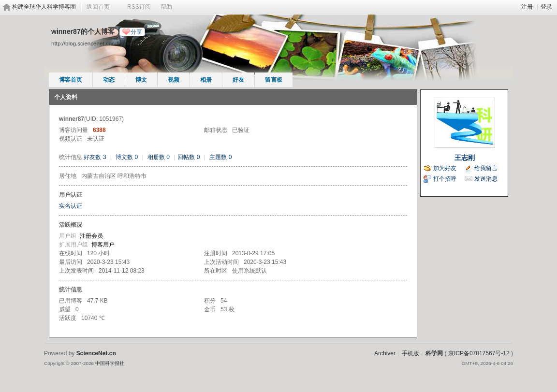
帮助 (166, 7)
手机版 (410, 353)
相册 (206, 80)
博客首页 (71, 80)
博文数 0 (127, 157)
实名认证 (71, 206)
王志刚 (465, 158)
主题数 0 (220, 157)
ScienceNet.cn (96, 353)
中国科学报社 (110, 363)
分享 (136, 32)
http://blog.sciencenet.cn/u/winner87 (96, 43)
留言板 (274, 80)
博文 (141, 80)
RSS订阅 (139, 7)
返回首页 (98, 7)
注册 (527, 7)
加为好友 (445, 168)
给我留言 (486, 168)
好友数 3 (95, 157)
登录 (546, 7)
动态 (109, 80)
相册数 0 (159, 157)
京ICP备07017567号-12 (479, 353)
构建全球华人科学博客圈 (44, 7)
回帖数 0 (189, 157)
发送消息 (486, 179)
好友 (238, 80)
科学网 (434, 353)
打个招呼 (445, 179)
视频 (174, 80)
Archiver (385, 353)
